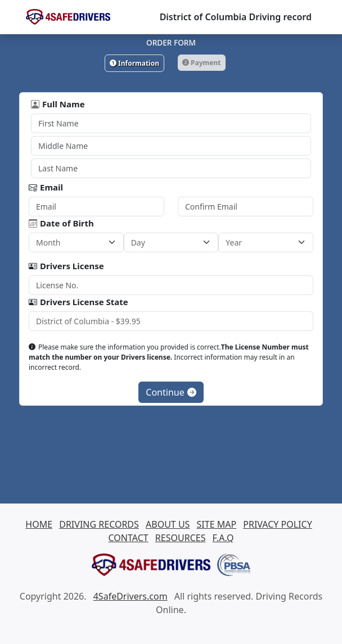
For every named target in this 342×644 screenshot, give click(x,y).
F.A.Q (223, 538)
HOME (39, 524)
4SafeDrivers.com (130, 596)
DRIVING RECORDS (99, 524)
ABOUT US (168, 524)
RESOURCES (181, 538)
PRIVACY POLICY (277, 524)
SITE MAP (217, 524)
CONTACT (129, 538)
